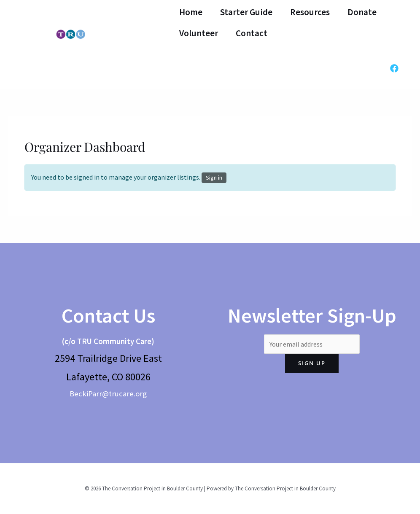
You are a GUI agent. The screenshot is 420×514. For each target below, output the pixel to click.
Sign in (214, 178)
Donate (362, 12)
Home (191, 12)
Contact (252, 33)
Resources (310, 12)
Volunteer (199, 33)
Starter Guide (246, 12)
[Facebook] (394, 68)
